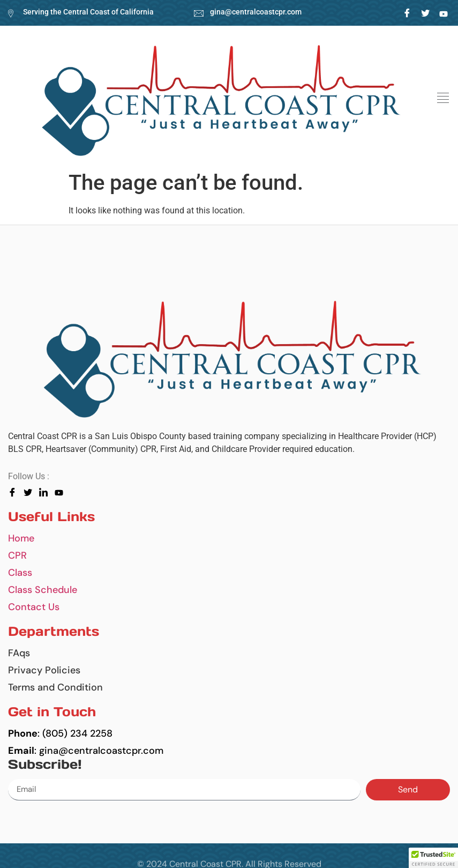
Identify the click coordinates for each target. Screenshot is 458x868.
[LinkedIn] (443, 13)
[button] (443, 98)
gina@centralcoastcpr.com (256, 12)
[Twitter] (425, 13)
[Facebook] (407, 13)
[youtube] (61, 492)
